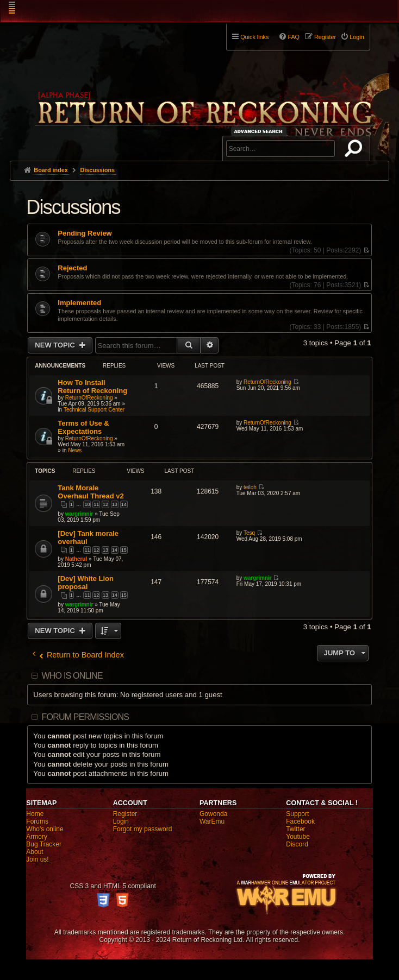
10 (87, 504)
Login (121, 821)
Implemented (79, 303)
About (35, 852)
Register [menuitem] (325, 37)
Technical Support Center (94, 410)
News (75, 450)
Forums (37, 821)
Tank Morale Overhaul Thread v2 (91, 492)
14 (124, 504)
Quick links (254, 37)
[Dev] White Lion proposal (86, 583)
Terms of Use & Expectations (83, 427)
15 (124, 550)
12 (105, 504)
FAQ (294, 37)
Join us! (37, 859)
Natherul (76, 559)
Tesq (249, 533)
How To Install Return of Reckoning (92, 387)
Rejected (72, 268)
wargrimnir (79, 514)
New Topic (56, 345)
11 (96, 504)
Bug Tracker (44, 844)
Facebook (300, 821)
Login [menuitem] (357, 37)
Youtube (298, 837)
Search (356, 150)
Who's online (45, 829)
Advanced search (260, 131)
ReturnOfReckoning (89, 398)
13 (115, 504)
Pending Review (85, 233)
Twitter (295, 829)
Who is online (72, 676)
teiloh (250, 487)
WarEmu (212, 821)
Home (35, 814)
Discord (297, 844)
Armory (37, 837)
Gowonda (213, 814)
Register (125, 814)
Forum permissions (86, 717)
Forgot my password (143, 829)
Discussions (73, 207)
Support (297, 814)
